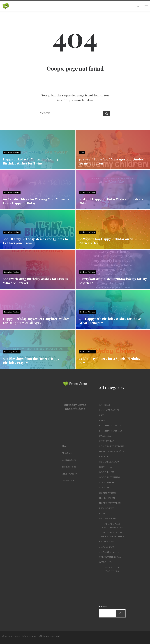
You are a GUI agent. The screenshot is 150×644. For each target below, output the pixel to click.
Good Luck (107, 472)
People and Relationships (112, 526)
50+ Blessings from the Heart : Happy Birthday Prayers (31, 361)
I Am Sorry (106, 508)
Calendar (106, 436)
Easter (104, 457)
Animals (105, 405)
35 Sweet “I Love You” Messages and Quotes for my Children (111, 161)
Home (66, 446)
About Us (67, 453)
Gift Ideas (106, 467)
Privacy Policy (69, 474)
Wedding (105, 562)
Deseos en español (112, 451)
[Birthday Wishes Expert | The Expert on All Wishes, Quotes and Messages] (6, 5)
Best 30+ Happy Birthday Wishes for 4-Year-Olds (111, 201)
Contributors (69, 460)
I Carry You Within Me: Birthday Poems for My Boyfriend (113, 281)
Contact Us (68, 481)
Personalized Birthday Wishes (112, 534)
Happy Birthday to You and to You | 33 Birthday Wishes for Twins (31, 161)
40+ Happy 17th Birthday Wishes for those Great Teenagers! (110, 321)
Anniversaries (109, 410)
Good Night (107, 482)
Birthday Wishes (12, 152)
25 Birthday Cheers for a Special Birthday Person (109, 361)
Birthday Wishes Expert (23, 636)
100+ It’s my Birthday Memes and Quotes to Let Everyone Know (36, 241)
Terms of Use (69, 467)
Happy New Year (110, 503)
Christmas (107, 441)
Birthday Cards (110, 426)
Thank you (107, 547)
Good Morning (110, 477)
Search (103, 607)
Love (82, 152)
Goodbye (105, 488)
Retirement (107, 541)
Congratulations (112, 446)
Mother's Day (108, 519)
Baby (102, 420)
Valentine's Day (110, 557)
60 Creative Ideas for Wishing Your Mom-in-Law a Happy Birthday (36, 201)
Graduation (107, 493)
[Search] (120, 613)
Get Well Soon (109, 462)
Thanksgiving (109, 552)
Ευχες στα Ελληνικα (112, 569)
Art (102, 415)
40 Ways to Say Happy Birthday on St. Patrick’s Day (106, 241)
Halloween (107, 498)
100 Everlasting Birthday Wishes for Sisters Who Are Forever (35, 281)
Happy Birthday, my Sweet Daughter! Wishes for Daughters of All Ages (36, 321)
